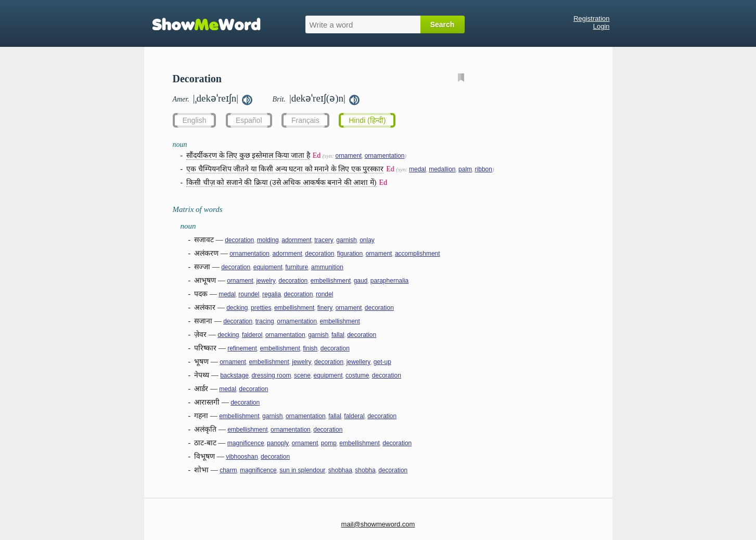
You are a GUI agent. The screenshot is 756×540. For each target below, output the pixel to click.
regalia (272, 294)
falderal (354, 416)
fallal (338, 335)
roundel (249, 294)
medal (418, 169)
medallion (442, 169)
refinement (242, 348)
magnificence (246, 443)
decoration (239, 240)
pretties (261, 308)
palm (465, 169)
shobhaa (340, 470)
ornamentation (385, 156)
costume (357, 375)
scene (302, 375)
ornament (348, 156)
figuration (350, 254)
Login (601, 26)
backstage (234, 375)
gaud (361, 281)
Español (249, 120)
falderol (252, 335)
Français (305, 120)
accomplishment (418, 254)
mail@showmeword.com (378, 524)
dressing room (271, 375)
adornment (296, 240)
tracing (265, 321)
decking (237, 308)
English (195, 120)
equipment (268, 267)
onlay (367, 240)
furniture (297, 267)
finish (310, 348)
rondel (324, 294)
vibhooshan (242, 457)
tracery (324, 240)
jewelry (266, 281)
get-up (382, 362)
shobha (365, 470)
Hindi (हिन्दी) (367, 120)
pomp (329, 443)
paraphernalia (389, 281)
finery (325, 308)
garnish (346, 240)
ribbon (484, 169)
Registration (591, 18)
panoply (278, 443)
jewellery (359, 362)
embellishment (331, 281)
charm (228, 470)
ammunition (327, 267)
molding (268, 240)
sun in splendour (302, 470)
